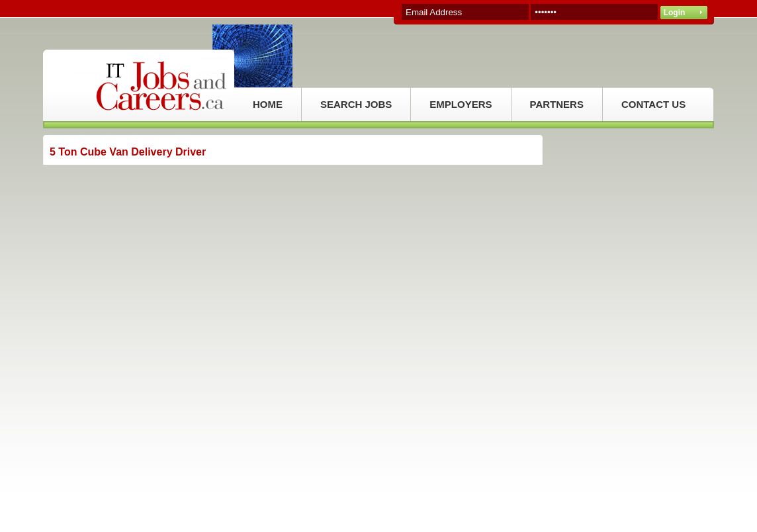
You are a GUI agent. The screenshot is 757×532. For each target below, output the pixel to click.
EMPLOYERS (461, 104)
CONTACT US (653, 104)
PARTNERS (557, 104)
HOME (268, 104)
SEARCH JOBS (356, 104)
